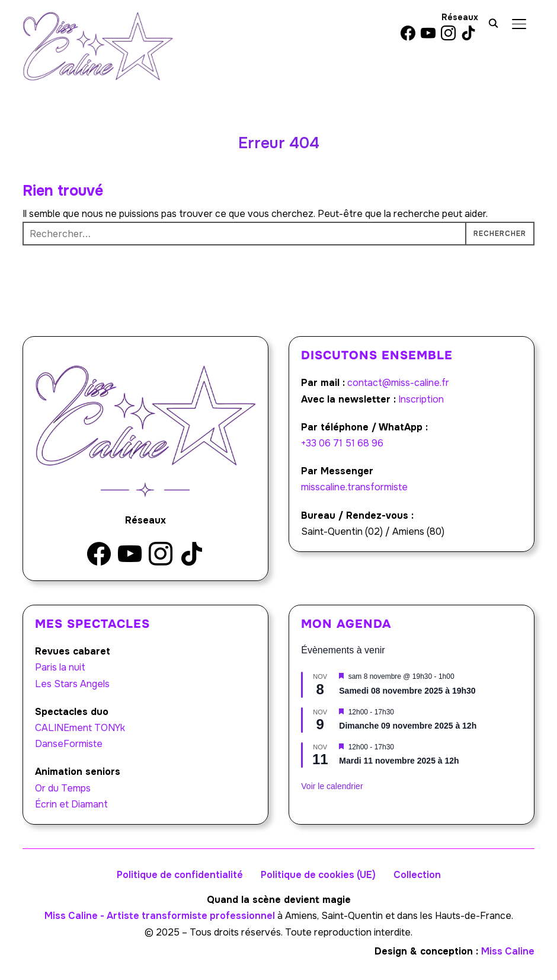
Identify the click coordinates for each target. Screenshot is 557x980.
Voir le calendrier (332, 786)
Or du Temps (63, 788)
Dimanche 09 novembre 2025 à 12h (408, 726)
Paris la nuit (60, 667)
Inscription (421, 399)
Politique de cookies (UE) (318, 875)
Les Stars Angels (72, 684)
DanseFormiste (69, 744)
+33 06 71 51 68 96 (342, 443)
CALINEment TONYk (80, 728)
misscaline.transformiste (354, 487)
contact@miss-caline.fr (398, 383)
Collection (417, 875)
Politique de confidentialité (180, 875)
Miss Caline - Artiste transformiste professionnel (160, 916)
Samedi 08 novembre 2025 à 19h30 (407, 691)
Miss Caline (508, 951)
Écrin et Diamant (71, 804)
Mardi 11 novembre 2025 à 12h (399, 761)
